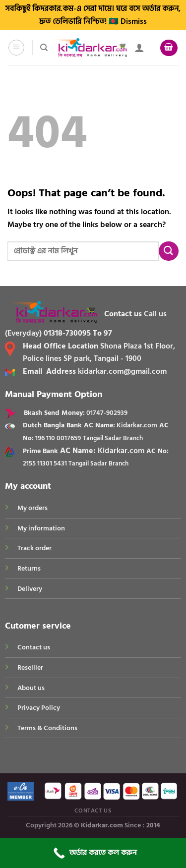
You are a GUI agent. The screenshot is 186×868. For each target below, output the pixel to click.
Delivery (30, 589)
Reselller (30, 667)
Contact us (34, 647)
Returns (29, 568)
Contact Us (93, 810)
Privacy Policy (39, 708)
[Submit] (169, 251)
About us (31, 688)
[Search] (44, 48)
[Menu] (17, 48)
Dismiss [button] (134, 21)
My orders (32, 508)
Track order (34, 548)
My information (41, 528)
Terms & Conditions (47, 728)
